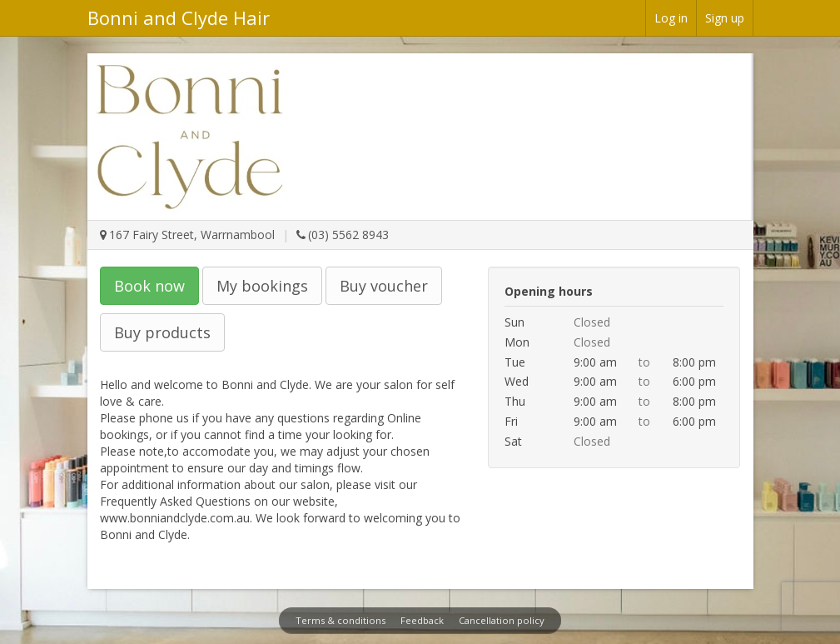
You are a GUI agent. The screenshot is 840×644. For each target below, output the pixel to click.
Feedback (422, 620)
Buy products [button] (162, 332)
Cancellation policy (502, 620)
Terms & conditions (340, 620)
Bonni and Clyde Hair (179, 17)
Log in (671, 18)
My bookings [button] (262, 286)
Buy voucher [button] (384, 286)
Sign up (725, 18)
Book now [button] (149, 286)
